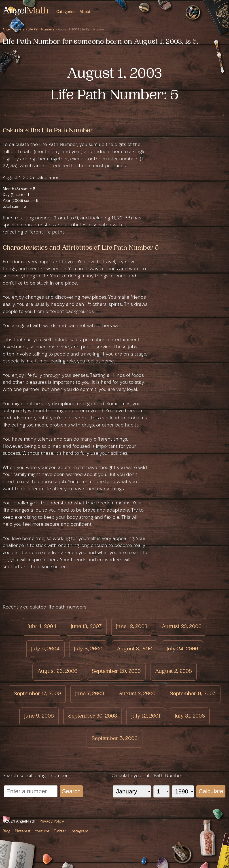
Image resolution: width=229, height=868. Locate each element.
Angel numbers (13, 30)
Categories (66, 12)
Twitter (60, 831)
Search (71, 791)
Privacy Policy (52, 822)
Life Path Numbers (41, 30)
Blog (6, 831)
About (85, 12)
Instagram (79, 831)
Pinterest (23, 831)
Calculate (211, 791)
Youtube (42, 831)
